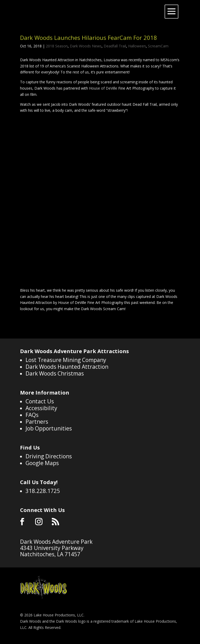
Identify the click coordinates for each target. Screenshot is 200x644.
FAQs (32, 415)
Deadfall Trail (115, 46)
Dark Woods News (86, 46)
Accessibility (41, 408)
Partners (37, 422)
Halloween (137, 46)
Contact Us (40, 401)
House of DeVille (103, 88)
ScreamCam (158, 46)
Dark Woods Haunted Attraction (67, 367)
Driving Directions (49, 456)
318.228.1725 (43, 491)
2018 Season (57, 46)
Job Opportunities (49, 428)
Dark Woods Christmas (55, 373)
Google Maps (42, 463)
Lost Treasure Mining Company (66, 360)
